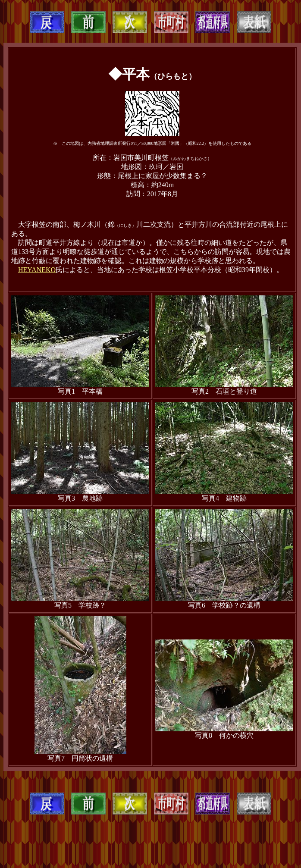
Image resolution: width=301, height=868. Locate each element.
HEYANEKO (37, 270)
